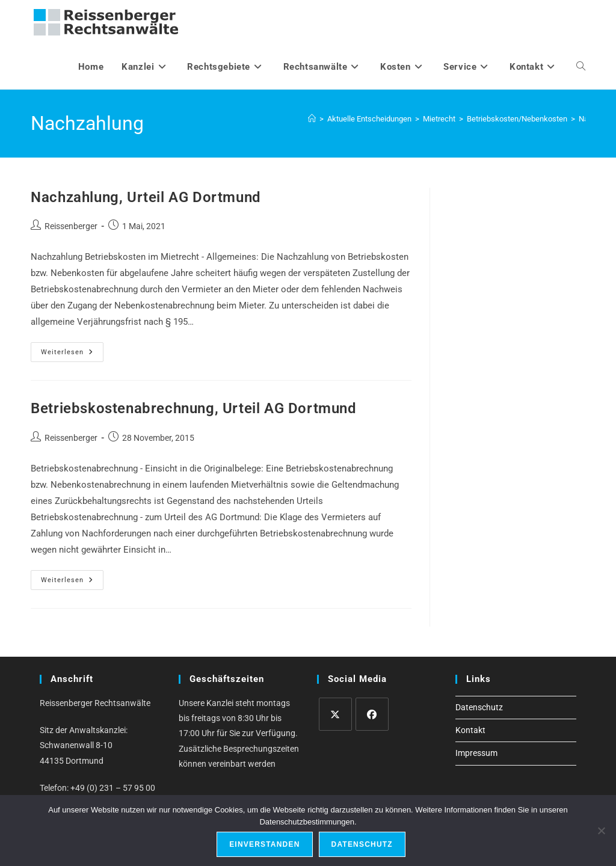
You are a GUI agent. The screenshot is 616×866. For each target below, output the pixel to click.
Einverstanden (264, 844)
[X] (335, 714)
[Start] (312, 119)
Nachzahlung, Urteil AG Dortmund (146, 197)
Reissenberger (71, 226)
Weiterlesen (72, 355)
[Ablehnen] (601, 831)
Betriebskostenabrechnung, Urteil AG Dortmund (193, 408)
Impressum (476, 753)
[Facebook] (372, 714)
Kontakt (470, 730)
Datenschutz (479, 707)
